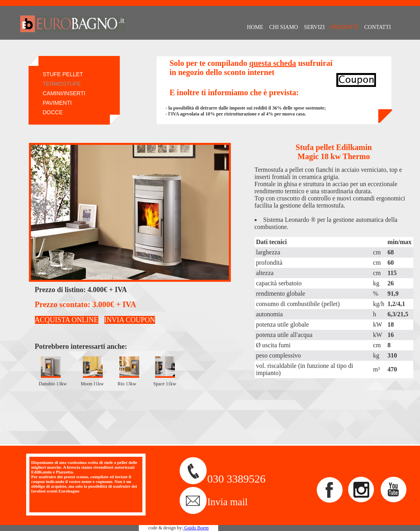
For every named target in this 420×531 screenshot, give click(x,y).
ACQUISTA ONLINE (67, 320)
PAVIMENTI (57, 103)
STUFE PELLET (63, 74)
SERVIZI (314, 27)
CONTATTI (377, 27)
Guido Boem (196, 528)
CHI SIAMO (284, 27)
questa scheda (272, 63)
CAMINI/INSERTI (64, 93)
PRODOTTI (344, 27)
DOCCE (53, 112)
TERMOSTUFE (62, 84)
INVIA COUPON (130, 320)
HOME (255, 27)
